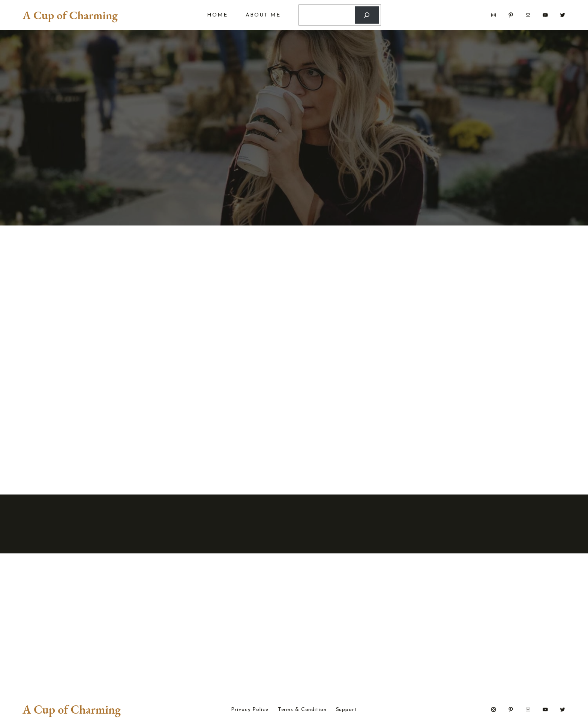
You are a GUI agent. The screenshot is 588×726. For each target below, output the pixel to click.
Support (346, 710)
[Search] (367, 15)
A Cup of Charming (70, 15)
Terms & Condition (302, 710)
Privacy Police (250, 710)
